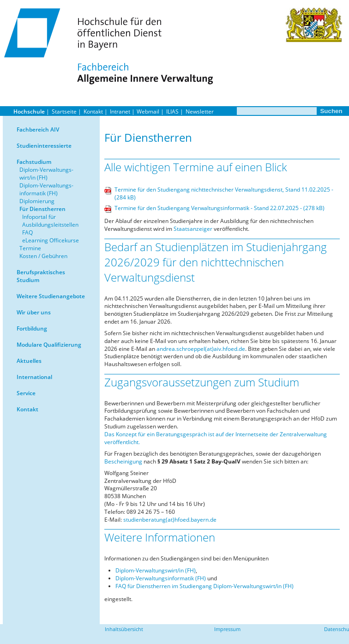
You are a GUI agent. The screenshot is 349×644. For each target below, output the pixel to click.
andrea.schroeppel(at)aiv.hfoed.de (201, 349)
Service (26, 393)
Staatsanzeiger (193, 229)
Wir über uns (34, 312)
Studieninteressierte (44, 146)
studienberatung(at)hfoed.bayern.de (169, 520)
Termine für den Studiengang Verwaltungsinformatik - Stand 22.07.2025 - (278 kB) (220, 208)
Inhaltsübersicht (124, 629)
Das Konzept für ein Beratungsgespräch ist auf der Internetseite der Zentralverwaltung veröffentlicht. (216, 438)
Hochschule (29, 111)
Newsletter (200, 111)
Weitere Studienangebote (51, 296)
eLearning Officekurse (51, 240)
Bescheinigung (123, 461)
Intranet (120, 111)
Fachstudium (34, 162)
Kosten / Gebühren (43, 256)
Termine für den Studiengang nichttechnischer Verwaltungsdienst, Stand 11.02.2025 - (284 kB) (224, 193)
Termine (30, 248)
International (34, 377)
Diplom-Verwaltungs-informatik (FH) (46, 189)
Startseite (64, 111)
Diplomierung (37, 201)
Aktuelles (29, 361)
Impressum (227, 629)
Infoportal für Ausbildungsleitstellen (50, 221)
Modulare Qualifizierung (49, 345)
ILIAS (172, 111)
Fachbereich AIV (38, 129)
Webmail (148, 111)
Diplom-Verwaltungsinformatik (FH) (161, 578)
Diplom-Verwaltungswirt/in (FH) (156, 570)
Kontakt (93, 111)
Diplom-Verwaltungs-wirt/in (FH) (46, 174)
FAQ (27, 232)
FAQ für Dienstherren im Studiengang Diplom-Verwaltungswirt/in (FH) (205, 586)
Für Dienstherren (42, 209)
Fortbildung (32, 328)
